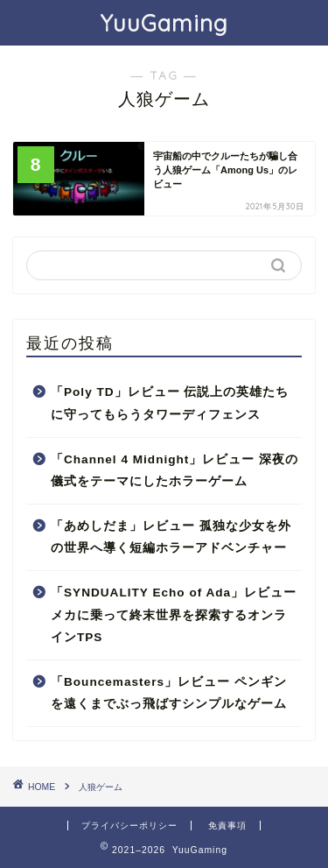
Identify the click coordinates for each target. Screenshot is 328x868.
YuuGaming (164, 23)
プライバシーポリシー (129, 826)
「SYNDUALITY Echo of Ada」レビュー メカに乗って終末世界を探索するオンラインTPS (174, 615)
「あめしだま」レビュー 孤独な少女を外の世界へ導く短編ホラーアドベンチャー (171, 537)
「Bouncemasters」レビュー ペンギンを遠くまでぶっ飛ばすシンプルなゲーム (169, 693)
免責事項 (227, 826)
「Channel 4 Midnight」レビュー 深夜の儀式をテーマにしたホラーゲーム (174, 471)
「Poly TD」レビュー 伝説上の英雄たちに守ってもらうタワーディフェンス (170, 403)
